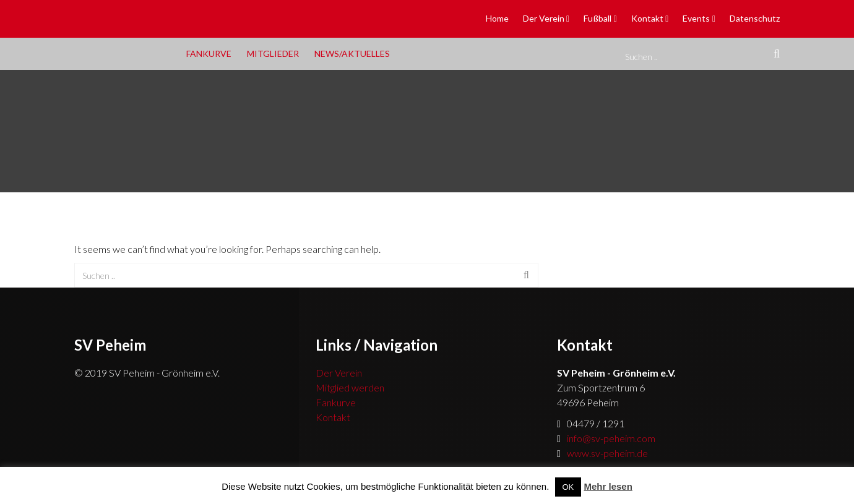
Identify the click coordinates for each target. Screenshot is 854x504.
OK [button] (568, 487)
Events (696, 18)
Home (497, 18)
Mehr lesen (608, 486)
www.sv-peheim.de (607, 453)
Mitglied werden (350, 387)
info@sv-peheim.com (611, 438)
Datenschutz (755, 18)
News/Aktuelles (352, 53)
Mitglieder (273, 53)
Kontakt (647, 18)
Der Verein (544, 18)
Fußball (597, 18)
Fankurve (209, 53)
